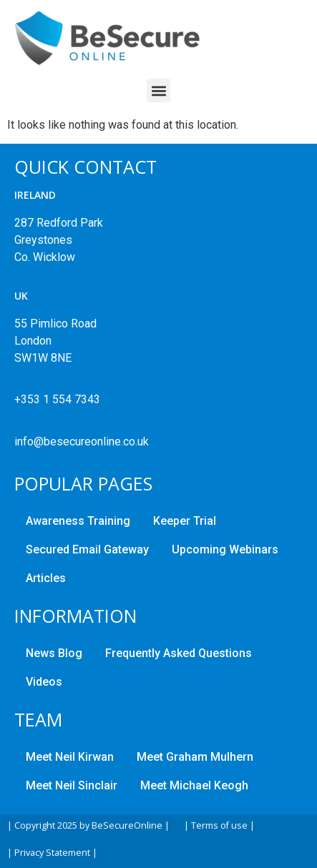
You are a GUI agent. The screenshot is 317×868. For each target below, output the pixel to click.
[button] (158, 90)
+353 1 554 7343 (57, 399)
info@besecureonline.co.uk (82, 442)
